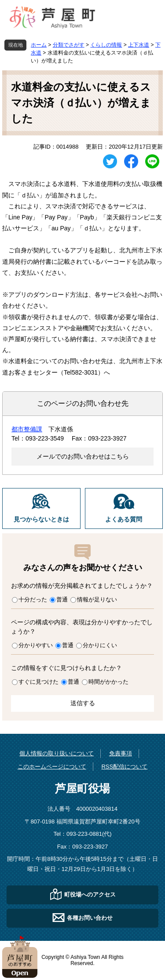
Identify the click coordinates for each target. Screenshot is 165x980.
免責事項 (121, 753)
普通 (62, 599)
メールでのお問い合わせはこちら (83, 456)
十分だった (33, 599)
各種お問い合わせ (90, 918)
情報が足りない (97, 599)
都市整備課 (27, 429)
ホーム (39, 45)
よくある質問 (124, 519)
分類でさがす (69, 45)
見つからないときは (41, 519)
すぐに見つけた (38, 682)
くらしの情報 (106, 45)
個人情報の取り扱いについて (57, 753)
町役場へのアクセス (90, 894)
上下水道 (139, 45)
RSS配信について (124, 767)
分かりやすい (36, 645)
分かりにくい (100, 645)
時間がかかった (108, 682)
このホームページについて (52, 767)
